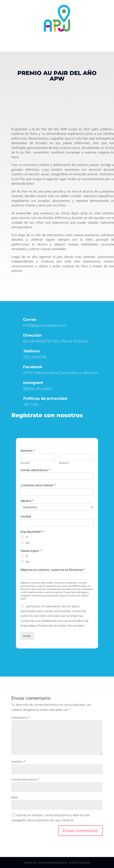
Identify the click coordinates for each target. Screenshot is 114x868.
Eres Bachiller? (32, 532)
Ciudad (26, 516)
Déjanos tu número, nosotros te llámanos (53, 570)
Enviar (27, 636)
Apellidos (64, 463)
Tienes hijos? (31, 551)
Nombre (28, 451)
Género (27, 501)
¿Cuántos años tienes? (38, 485)
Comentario (21, 718)
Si (27, 537)
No (28, 543)
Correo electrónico (35, 470)
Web (15, 797)
